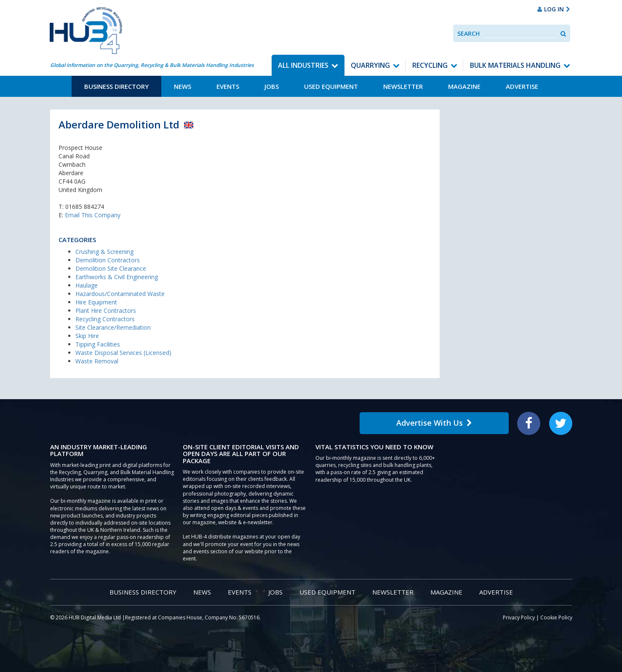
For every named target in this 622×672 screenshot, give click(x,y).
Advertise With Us (434, 423)
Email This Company (93, 215)
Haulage (87, 285)
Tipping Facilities (98, 344)
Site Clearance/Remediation (113, 327)
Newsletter (403, 86)
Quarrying (370, 65)
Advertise (522, 86)
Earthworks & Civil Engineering (117, 277)
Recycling (430, 65)
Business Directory (116, 86)
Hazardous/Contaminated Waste (120, 294)
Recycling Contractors (105, 319)
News (183, 86)
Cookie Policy (556, 617)
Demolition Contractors (108, 260)
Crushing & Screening (104, 252)
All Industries (303, 65)
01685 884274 (85, 207)
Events (228, 86)
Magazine (464, 86)
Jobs (272, 86)
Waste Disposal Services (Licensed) (123, 353)
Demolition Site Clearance (111, 268)
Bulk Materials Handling (515, 65)
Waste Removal (97, 361)
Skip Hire (87, 336)
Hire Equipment (96, 302)
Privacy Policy (519, 617)
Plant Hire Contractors (106, 311)
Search (469, 33)
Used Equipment (331, 86)
